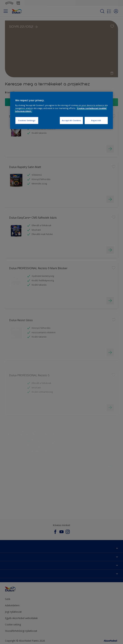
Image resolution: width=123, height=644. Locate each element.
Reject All (96, 120)
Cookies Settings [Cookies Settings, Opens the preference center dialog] (27, 120)
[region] (61, 110)
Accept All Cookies (71, 120)
